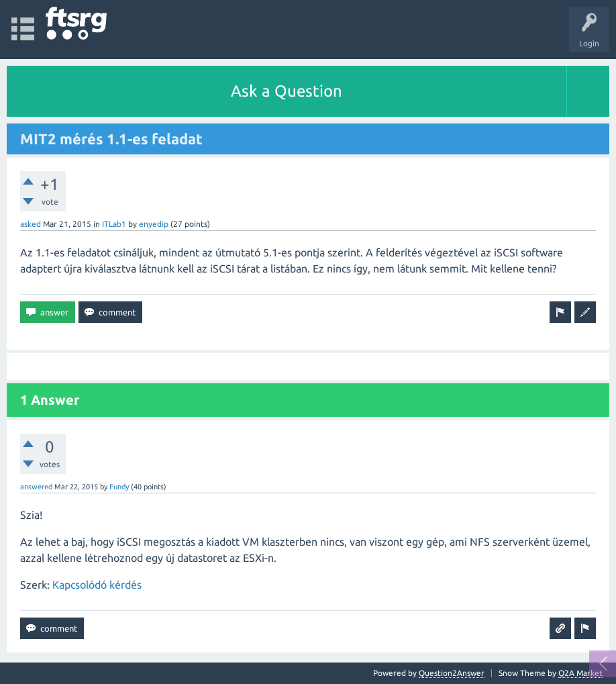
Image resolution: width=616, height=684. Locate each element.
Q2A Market (580, 673)
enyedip (154, 224)
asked (31, 224)
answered (36, 487)
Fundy (119, 487)
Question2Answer (452, 673)
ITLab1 (114, 224)
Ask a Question (287, 91)
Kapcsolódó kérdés (97, 585)
